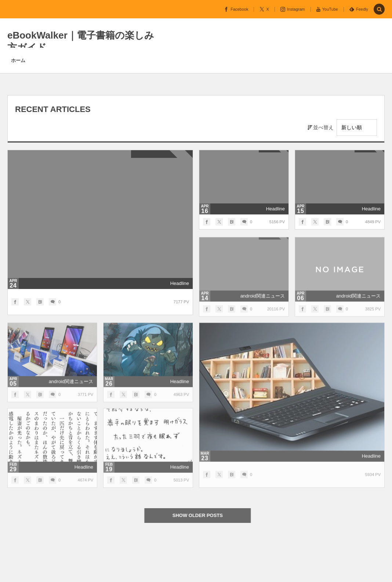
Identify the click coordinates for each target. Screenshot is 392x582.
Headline (180, 283)
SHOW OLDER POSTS (201, 515)
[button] (379, 10)
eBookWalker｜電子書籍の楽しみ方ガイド (81, 41)
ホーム (18, 60)
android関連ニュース (263, 299)
